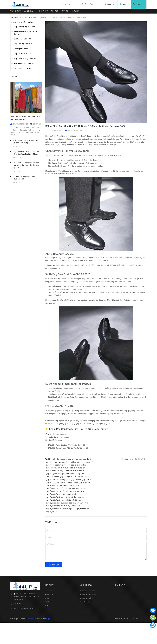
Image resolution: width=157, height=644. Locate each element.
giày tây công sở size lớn (56, 491)
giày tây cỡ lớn (85, 482)
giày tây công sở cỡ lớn (55, 488)
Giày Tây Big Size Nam (22, 54)
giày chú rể (87, 459)
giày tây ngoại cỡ (69, 509)
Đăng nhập (49, 595)
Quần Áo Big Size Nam (22, 39)
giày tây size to (52, 512)
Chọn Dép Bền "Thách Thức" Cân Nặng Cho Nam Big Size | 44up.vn (26, 153)
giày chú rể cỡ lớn (69, 462)
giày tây (49, 482)
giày (69, 459)
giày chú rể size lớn (53, 465)
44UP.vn (64, 434)
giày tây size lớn (83, 509)
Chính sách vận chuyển (89, 595)
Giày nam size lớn (82, 477)
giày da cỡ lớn (80, 468)
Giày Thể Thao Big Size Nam (25, 59)
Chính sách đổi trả (87, 598)
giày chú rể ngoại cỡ (85, 462)
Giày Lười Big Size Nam (23, 44)
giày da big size (67, 468)
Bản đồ (48, 606)
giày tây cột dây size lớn (55, 500)
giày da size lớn (66, 471)
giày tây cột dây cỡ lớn (55, 497)
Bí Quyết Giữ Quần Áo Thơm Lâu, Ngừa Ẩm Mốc (26, 178)
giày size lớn (76, 480)
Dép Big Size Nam (21, 49)
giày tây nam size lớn (72, 506)
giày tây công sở (52, 485)
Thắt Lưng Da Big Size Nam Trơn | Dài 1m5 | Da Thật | (26, 142)
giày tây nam (51, 503)
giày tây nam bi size (64, 503)
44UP (53, 459)
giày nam (66, 474)
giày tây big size (59, 482)
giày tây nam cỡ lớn (81, 503)
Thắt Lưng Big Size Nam (23, 68)
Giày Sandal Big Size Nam (24, 63)
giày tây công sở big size (69, 485)
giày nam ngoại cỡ (67, 477)
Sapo (48, 619)
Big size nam (62, 459)
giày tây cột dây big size (68, 494)
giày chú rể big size (53, 462)
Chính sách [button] (87, 585)
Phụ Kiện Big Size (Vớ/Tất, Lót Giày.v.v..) (25, 33)
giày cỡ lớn (81, 465)
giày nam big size (77, 474)
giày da (57, 468)
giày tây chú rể (72, 482)
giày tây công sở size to (75, 491)
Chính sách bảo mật (87, 591)
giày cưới (50, 468)
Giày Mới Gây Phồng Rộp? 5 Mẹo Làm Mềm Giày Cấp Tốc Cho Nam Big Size (26, 165)
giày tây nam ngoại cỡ (54, 506)
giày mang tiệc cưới (53, 474)
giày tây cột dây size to (74, 500)
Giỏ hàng (139, 4)
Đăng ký (48, 598)
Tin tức (14, 76)
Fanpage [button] (120, 585)
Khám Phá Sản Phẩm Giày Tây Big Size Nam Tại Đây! (79, 429)
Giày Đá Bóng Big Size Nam (24, 27)
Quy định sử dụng (87, 602)
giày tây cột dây (52, 494)
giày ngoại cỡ (65, 480)
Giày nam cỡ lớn (52, 477)
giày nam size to (52, 480)
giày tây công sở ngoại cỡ (75, 488)
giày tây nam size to (54, 509)
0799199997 (70, 4)
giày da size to (79, 471)
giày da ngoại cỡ (52, 471)
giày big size (77, 459)
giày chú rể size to (69, 465)
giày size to (86, 480)
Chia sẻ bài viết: (128, 459)
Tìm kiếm (49, 591)
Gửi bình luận (54, 565)
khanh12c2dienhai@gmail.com (24, 608)
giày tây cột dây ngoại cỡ (74, 497)
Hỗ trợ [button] (49, 585)
